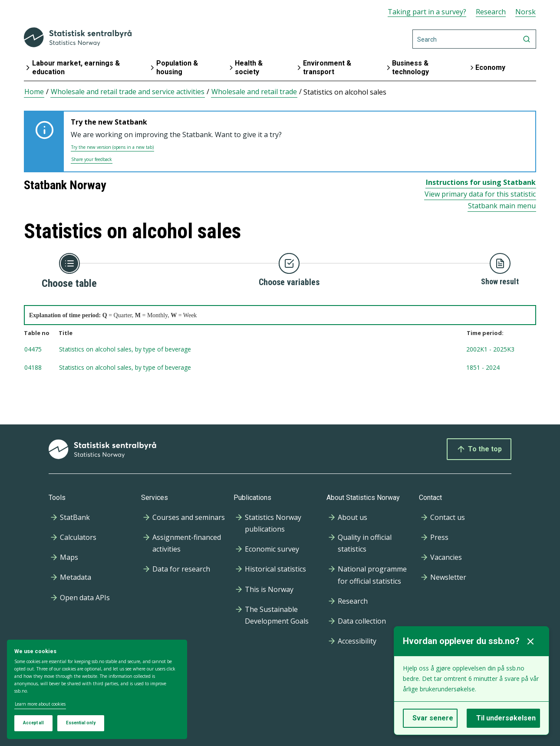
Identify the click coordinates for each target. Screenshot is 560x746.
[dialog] (97, 690)
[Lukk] (530, 641)
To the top (479, 449)
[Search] (474, 39)
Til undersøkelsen (506, 718)
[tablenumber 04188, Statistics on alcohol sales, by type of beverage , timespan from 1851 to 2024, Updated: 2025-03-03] (280, 368)
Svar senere (433, 718)
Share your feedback (92, 159)
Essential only (81, 723)
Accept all (33, 723)
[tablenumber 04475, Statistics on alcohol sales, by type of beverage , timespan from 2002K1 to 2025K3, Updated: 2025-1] (280, 350)
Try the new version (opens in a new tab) (112, 147)
